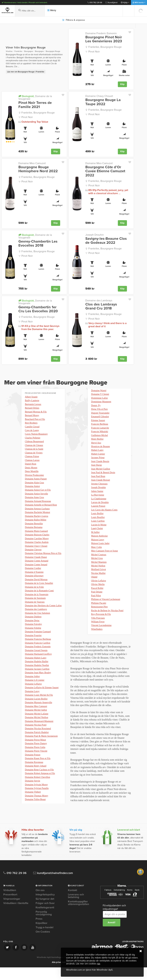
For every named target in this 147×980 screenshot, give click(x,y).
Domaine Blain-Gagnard (36, 536)
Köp (122, 84)
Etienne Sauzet (98, 425)
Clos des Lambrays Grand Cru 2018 (101, 306)
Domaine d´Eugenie (34, 579)
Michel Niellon (98, 576)
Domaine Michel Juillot (36, 722)
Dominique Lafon (99, 402)
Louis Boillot (97, 522)
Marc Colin (96, 557)
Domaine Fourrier (33, 645)
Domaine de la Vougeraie (35, 97)
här (99, 964)
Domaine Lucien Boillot (36, 711)
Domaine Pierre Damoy (36, 757)
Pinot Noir (94, 52)
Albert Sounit (31, 396)
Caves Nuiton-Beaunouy (36, 435)
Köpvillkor (42, 936)
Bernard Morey (32, 416)
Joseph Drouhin (95, 234)
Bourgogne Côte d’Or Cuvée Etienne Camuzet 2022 (105, 171)
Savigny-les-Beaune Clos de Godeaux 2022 (106, 240)
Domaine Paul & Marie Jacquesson (41, 749)
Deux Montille (32, 474)
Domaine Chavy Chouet (99, 96)
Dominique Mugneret (101, 405)
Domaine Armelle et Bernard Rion (41, 509)
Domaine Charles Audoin (37, 547)
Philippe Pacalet (99, 615)
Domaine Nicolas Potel (36, 738)
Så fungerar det (45, 911)
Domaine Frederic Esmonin (101, 33)
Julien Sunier (97, 499)
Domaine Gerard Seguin (36, 660)
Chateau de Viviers (34, 454)
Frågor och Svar (45, 916)
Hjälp (125, 2)
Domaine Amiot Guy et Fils (38, 493)
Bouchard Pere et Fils (35, 420)
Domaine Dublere (33, 625)
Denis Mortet (31, 470)
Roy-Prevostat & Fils (101, 627)
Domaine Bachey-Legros (36, 520)
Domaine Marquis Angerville (38, 714)
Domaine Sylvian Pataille (37, 804)
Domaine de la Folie (34, 594)
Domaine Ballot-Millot (36, 524)
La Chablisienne (99, 506)
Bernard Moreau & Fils (36, 412)
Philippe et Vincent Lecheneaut (106, 611)
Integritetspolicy (45, 907)
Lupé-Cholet (97, 537)
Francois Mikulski (100, 436)
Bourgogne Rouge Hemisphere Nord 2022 (38, 169)
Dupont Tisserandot (100, 417)
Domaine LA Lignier (35, 691)
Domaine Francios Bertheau (38, 649)
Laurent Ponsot (98, 514)
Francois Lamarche (100, 433)
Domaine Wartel (99, 394)
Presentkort (10, 907)
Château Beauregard (34, 443)
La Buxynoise (98, 503)
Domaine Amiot (32, 489)
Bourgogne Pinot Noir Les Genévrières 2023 (104, 39)
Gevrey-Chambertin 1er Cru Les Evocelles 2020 (38, 309)
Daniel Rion (30, 466)
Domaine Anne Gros (34, 501)
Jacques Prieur (98, 464)
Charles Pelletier (33, 439)
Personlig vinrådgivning (44, 926)
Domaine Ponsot (33, 769)
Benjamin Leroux (33, 404)
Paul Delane (97, 603)
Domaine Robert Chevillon (37, 792)
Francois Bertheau (100, 429)
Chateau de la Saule (34, 451)
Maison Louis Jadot (100, 553)
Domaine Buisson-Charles (37, 540)
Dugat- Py (96, 409)
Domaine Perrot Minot (35, 753)
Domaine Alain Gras (34, 485)
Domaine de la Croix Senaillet (39, 590)
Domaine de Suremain (35, 606)
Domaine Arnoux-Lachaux (37, 513)
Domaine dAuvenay (34, 583)
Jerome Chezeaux (99, 491)
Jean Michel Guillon (101, 475)
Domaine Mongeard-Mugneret (39, 734)
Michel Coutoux (99, 565)
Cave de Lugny (32, 431)
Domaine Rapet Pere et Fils (38, 773)
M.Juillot (95, 541)
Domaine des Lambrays (99, 300)
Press (39, 931)
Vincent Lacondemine (101, 638)
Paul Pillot (96, 607)
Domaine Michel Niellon (36, 730)
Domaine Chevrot (33, 555)
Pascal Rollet (97, 599)
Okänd (94, 588)
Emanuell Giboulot (100, 421)
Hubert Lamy (97, 456)
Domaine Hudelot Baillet (37, 672)
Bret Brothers (31, 423)
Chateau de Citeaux (34, 447)
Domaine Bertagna (34, 532)
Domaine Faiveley (33, 633)
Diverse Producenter (34, 478)
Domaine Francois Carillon (37, 652)
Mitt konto (139, 2)
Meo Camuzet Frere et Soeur (105, 561)
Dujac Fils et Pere (99, 413)
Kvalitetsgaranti (45, 920)
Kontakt (73, 903)
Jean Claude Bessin (100, 468)
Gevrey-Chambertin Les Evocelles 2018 (38, 243)
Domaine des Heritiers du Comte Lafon (43, 614)
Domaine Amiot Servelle (36, 497)
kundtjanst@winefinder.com (55, 886)
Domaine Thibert (33, 808)
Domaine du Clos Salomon (37, 621)
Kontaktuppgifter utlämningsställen (78, 915)
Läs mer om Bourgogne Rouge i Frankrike (26, 72)
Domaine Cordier (33, 575)
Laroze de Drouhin (100, 510)
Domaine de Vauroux (35, 610)
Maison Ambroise (99, 545)
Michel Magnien (99, 572)
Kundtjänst (111, 2)
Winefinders (97, 642)
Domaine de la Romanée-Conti (39, 598)
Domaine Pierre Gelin (35, 761)
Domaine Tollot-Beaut (102, 390)
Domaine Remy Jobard (36, 780)
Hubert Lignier (98, 460)
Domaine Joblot (32, 687)
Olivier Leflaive (99, 592)
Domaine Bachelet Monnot (37, 516)
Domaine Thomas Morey (37, 811)
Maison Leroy (98, 549)
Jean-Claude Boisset (101, 487)
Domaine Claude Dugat (36, 563)
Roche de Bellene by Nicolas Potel (107, 623)
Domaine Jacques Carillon (37, 680)
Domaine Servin (32, 796)
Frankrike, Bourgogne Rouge (105, 47)
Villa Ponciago (98, 631)
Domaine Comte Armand (37, 567)
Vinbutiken (10, 903)
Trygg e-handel (44, 940)
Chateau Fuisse (32, 458)
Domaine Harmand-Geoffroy (38, 664)
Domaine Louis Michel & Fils (39, 707)
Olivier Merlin (98, 596)
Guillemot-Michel (100, 440)
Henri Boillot (97, 444)
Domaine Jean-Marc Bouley (38, 683)
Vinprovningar (12, 911)
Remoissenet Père (99, 619)
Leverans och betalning (76, 908)
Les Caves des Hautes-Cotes (104, 518)
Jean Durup (96, 471)
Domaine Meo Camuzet (32, 163)
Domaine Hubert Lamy (36, 668)
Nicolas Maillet (98, 584)
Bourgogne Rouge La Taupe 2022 (103, 102)
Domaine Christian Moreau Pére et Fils (43, 559)
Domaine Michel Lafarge (37, 726)
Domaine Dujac (32, 629)
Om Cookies (43, 944)
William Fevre (98, 634)
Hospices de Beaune (101, 452)
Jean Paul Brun (98, 483)
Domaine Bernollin (34, 528)
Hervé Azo (96, 448)
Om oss (40, 903)
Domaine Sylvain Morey (36, 800)
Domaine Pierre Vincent (36, 765)
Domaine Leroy (32, 703)
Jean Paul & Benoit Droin (103, 479)
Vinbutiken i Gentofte (16, 916)
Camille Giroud (32, 427)
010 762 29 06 (95, 2)
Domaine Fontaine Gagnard (38, 641)
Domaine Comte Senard (36, 571)
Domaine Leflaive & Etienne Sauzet (42, 699)
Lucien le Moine (99, 534)
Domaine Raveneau (34, 776)
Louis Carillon (98, 530)
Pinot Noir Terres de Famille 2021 (35, 105)
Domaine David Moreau (36, 586)
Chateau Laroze (32, 462)
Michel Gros (97, 568)
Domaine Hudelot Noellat (37, 676)
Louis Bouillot (98, 526)
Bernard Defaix (32, 408)
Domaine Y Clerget (100, 398)
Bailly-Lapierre (32, 400)
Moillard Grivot (99, 580)
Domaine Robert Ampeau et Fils (40, 788)
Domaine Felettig (33, 637)
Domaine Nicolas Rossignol (38, 742)
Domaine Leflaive (33, 695)
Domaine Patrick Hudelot (37, 745)
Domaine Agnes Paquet (36, 482)
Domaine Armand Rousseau (38, 505)
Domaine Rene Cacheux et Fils (39, 784)
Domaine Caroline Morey (37, 544)
